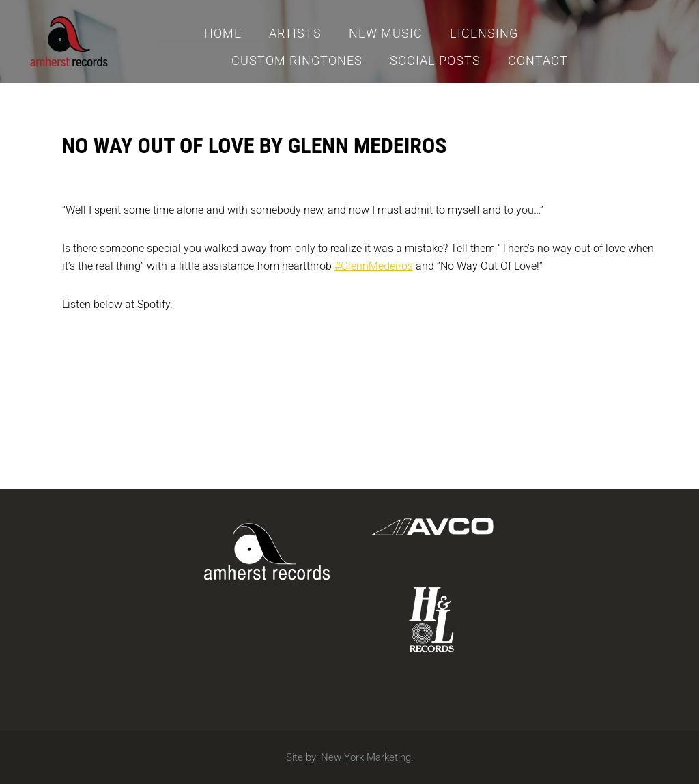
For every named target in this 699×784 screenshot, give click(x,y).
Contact (538, 60)
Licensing (484, 33)
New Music (386, 33)
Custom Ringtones (297, 60)
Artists (295, 33)
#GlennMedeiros (374, 266)
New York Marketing (366, 757)
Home (223, 33)
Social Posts (435, 60)
